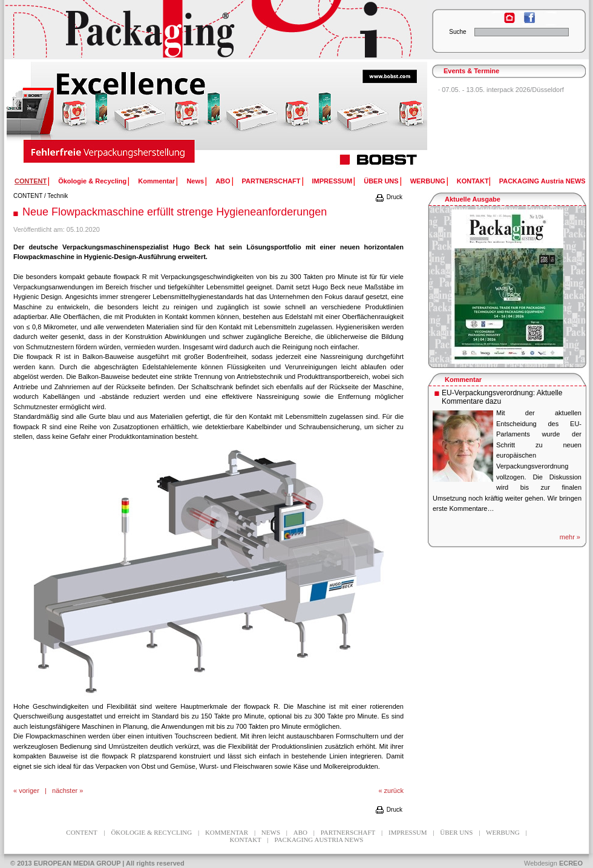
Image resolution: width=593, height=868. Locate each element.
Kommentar (156, 181)
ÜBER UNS (381, 181)
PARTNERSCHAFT (271, 181)
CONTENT (28, 196)
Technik (57, 196)
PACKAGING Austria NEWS (542, 181)
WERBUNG (428, 181)
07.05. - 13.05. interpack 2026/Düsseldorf (503, 90)
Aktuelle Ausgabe (473, 199)
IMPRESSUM (333, 181)
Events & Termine (471, 71)
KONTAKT (473, 181)
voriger (29, 791)
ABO (223, 181)
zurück (394, 791)
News (195, 181)
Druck (388, 197)
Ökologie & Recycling (92, 181)
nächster (65, 791)
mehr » (570, 537)
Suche (457, 32)
